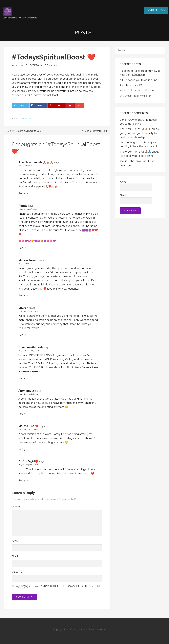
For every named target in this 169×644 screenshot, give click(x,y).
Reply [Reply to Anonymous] (22, 414)
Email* (136, 199)
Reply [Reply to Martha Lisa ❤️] (22, 449)
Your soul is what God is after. (137, 90)
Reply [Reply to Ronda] (22, 248)
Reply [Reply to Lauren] (22, 335)
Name (15, 541)
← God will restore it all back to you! (23, 131)
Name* (136, 186)
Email (15, 556)
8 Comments (51, 65)
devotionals (26, 119)
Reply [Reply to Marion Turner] (22, 295)
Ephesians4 (20, 95)
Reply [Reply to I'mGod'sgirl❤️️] (22, 480)
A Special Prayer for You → (96, 131)
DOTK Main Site (156, 10)
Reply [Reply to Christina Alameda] (22, 378)
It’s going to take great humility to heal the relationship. (139, 133)
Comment (18, 507)
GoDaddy (111, 629)
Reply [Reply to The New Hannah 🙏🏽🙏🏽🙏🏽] (22, 193)
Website (17, 572)
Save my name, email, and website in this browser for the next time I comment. (58, 587)
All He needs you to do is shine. (139, 80)
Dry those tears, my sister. (135, 96)
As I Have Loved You (132, 85)
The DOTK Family (34, 65)
